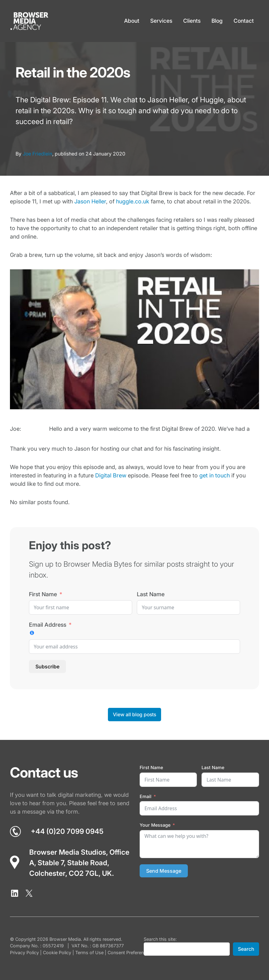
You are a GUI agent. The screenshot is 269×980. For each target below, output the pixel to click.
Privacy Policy (24, 952)
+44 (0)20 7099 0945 (67, 831)
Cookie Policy (57, 952)
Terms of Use (89, 952)
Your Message (155, 825)
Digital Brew (111, 475)
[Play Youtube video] (134, 339)
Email (146, 796)
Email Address (48, 625)
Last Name (151, 594)
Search (246, 949)
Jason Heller (90, 201)
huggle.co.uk (133, 201)
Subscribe (47, 666)
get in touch (215, 475)
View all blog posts (134, 715)
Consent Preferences (129, 952)
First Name (43, 594)
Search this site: (160, 939)
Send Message (164, 871)
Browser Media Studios (68, 852)
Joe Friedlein (37, 154)
